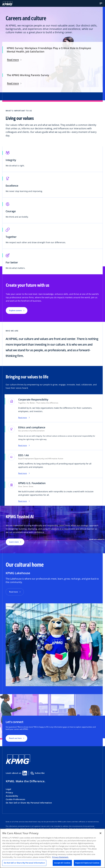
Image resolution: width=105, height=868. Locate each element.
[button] (101, 3)
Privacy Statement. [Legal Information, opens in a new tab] (60, 857)
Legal (8, 789)
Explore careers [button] (15, 310)
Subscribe (38, 773)
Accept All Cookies (62, 863)
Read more (14, 60)
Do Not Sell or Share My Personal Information (29, 803)
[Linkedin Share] (25, 773)
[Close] (100, 833)
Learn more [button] (14, 542)
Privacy (9, 793)
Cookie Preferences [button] (15, 799)
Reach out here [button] (15, 738)
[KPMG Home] (7, 3)
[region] (53, 848)
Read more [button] (14, 592)
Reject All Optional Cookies (87, 863)
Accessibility (12, 796)
